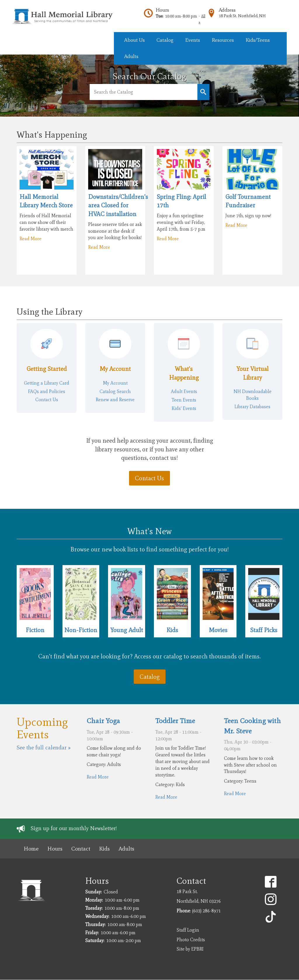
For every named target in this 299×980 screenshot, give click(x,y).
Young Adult (127, 630)
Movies (218, 630)
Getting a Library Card (47, 383)
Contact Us (47, 400)
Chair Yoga (103, 721)
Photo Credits (191, 940)
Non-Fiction (81, 630)
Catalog (150, 677)
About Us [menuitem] (134, 40)
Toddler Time (175, 721)
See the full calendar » (44, 747)
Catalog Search (115, 391)
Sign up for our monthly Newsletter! (74, 828)
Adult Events (184, 391)
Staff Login (188, 930)
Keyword (203, 92)
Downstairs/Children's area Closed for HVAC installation (118, 205)
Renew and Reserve (115, 400)
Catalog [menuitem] (165, 40)
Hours (162, 10)
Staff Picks (264, 630)
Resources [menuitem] (223, 40)
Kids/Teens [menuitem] (258, 40)
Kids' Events (184, 408)
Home (31, 849)
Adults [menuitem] (131, 56)
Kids (172, 630)
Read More (31, 239)
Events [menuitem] (193, 40)
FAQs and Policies (47, 391)
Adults (126, 849)
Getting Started (47, 369)
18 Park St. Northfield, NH (242, 16)
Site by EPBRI (190, 949)
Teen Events (184, 400)
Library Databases (252, 407)
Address (227, 10)
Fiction (35, 630)
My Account (115, 369)
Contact (81, 849)
